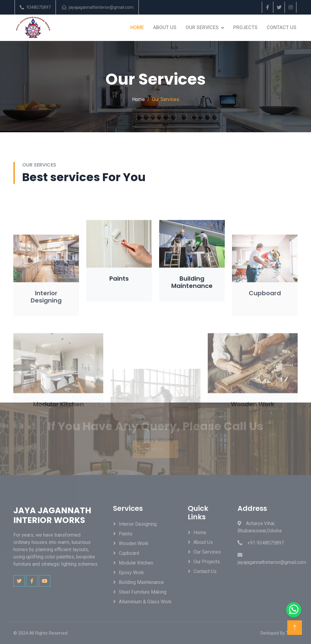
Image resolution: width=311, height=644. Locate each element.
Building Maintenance (141, 582)
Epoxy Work (131, 573)
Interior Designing (138, 524)
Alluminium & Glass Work (145, 602)
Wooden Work (134, 543)
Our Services (202, 27)
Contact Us (282, 27)
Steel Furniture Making (143, 592)
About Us (165, 27)
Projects (245, 27)
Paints (126, 534)
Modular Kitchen (136, 563)
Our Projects (207, 562)
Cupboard (129, 553)
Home (137, 27)
